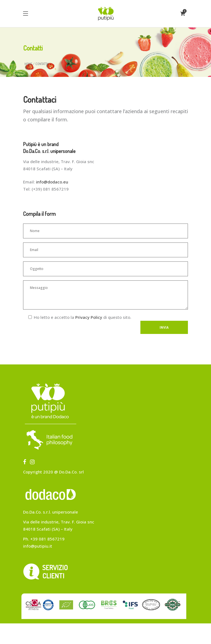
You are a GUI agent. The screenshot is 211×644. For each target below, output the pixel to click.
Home (28, 64)
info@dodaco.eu (52, 182)
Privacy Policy (89, 317)
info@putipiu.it (38, 546)
